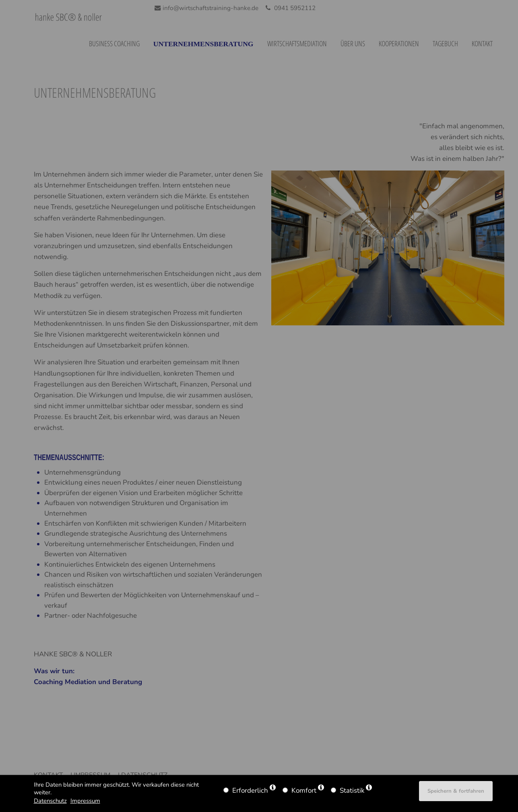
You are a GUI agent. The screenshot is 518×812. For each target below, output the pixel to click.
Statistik (352, 790)
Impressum (85, 801)
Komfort (304, 790)
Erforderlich (250, 790)
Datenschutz (50, 801)
